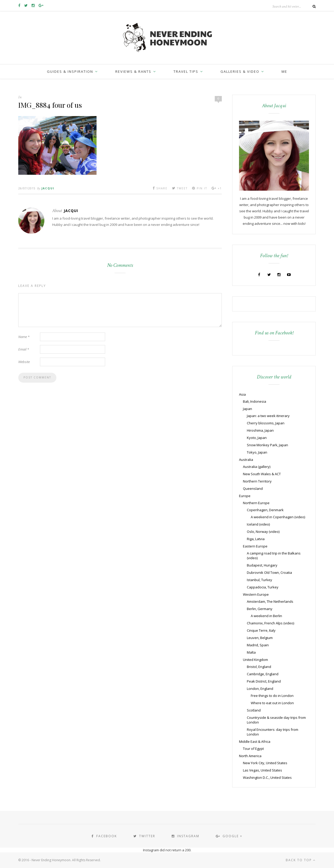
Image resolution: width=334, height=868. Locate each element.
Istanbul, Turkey (260, 580)
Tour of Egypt (253, 749)
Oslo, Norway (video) (263, 532)
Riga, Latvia (256, 539)
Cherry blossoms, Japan (266, 423)
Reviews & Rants (133, 71)
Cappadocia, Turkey (263, 587)
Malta (251, 652)
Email (24, 349)
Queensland (253, 489)
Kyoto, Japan (257, 438)
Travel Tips (186, 71)
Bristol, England (259, 667)
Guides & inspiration (70, 71)
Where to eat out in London (272, 703)
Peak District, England (264, 681)
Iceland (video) (258, 524)
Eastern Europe (255, 546)
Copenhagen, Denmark (265, 510)
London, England (260, 689)
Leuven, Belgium (260, 638)
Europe (245, 496)
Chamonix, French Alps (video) (270, 623)
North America (250, 756)
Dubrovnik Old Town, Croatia (269, 572)
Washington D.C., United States (267, 777)
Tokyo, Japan (257, 452)
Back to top (301, 860)
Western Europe (256, 594)
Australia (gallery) (257, 467)
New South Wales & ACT (262, 474)
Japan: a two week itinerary (268, 416)
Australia (246, 460)
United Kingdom (255, 660)
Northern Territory (257, 481)
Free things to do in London (272, 696)
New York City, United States (265, 763)
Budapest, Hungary (262, 565)
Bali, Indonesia (255, 401)
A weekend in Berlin (266, 616)
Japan (247, 409)
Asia (242, 394)
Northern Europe (256, 503)
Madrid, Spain (258, 645)
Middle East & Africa (255, 742)
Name (24, 337)
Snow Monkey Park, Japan (267, 445)
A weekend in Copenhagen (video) (278, 517)
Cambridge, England (263, 674)
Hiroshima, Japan (260, 430)
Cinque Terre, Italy (261, 630)
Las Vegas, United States (263, 770)
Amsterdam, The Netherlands (270, 601)
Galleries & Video (240, 71)
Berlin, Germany (260, 609)
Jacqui (48, 188)
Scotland (254, 710)
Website (24, 362)
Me (284, 71)
